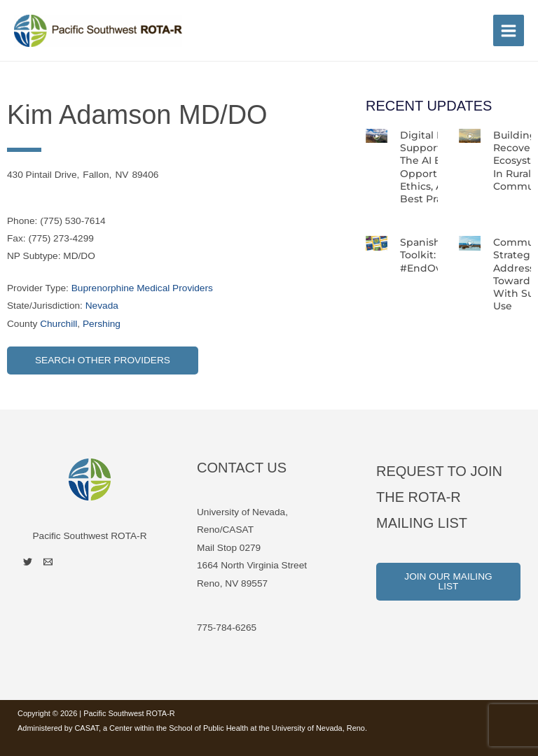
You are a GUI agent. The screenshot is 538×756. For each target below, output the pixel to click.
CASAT (86, 728)
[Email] (48, 562)
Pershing (102, 324)
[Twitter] (28, 562)
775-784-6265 (227, 628)
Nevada (102, 306)
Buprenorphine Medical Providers (142, 288)
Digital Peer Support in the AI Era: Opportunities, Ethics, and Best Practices (437, 167)
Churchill (58, 324)
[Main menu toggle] (509, 30)
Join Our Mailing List (448, 581)
